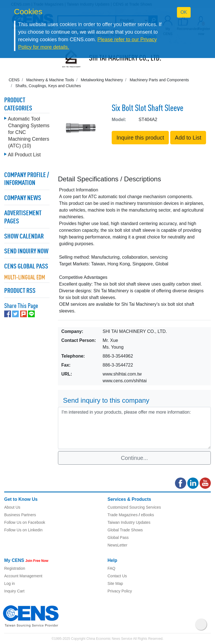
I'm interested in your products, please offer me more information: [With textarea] (134, 428)
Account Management (23, 576)
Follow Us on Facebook (25, 522)
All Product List (24, 155)
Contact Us (117, 576)
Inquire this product (140, 138)
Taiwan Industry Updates (129, 522)
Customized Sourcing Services (134, 507)
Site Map (115, 583)
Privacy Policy (120, 591)
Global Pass (118, 538)
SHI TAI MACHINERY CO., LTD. (125, 59)
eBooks (147, 515)
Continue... (135, 458)
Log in (10, 583)
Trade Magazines (123, 515)
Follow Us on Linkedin (23, 530)
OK (184, 12)
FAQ (111, 568)
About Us (12, 507)
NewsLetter (117, 545)
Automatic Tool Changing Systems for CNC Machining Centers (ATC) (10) (29, 132)
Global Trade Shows (125, 530)
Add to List (188, 138)
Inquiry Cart (14, 591)
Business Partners (20, 515)
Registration (15, 568)
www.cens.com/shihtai (125, 381)
